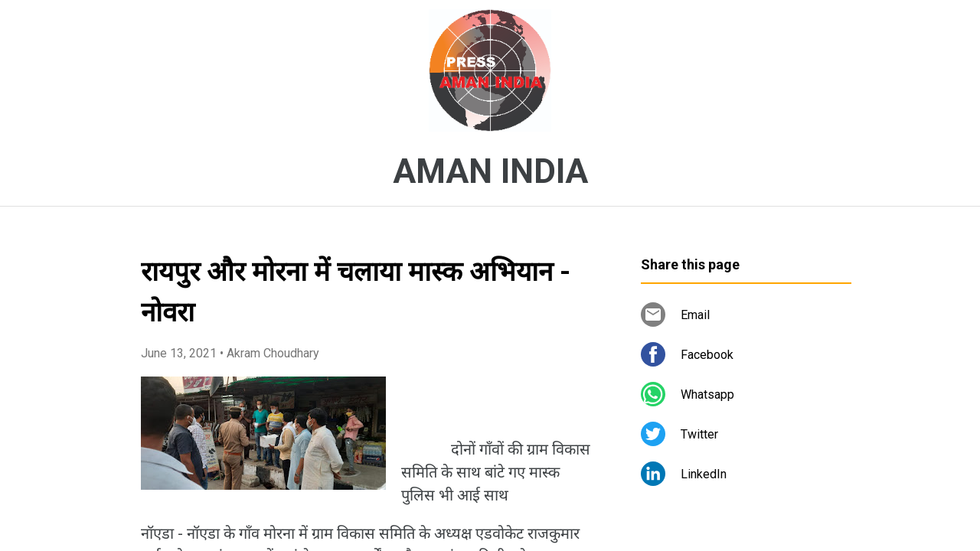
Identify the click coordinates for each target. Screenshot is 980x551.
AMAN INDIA (490, 171)
